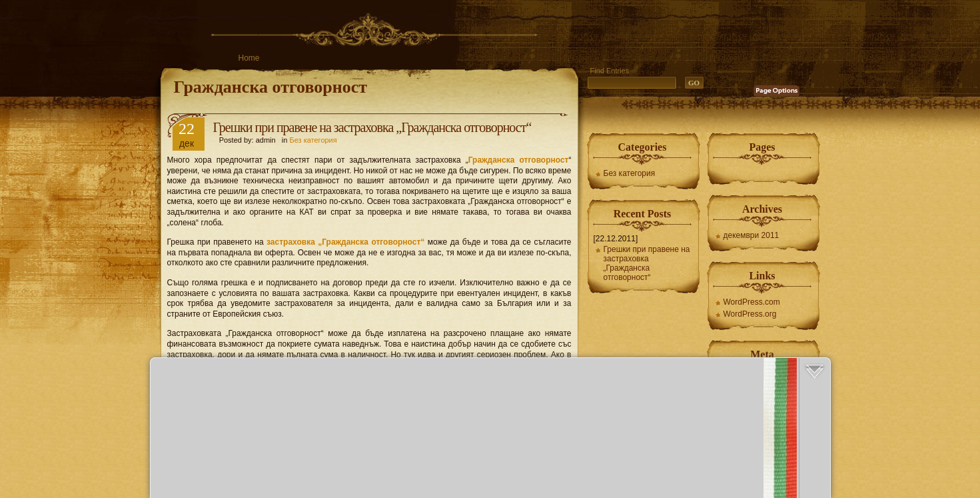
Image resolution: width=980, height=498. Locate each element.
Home (249, 58)
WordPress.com (752, 302)
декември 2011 (751, 235)
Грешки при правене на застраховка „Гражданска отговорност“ (372, 127)
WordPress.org (750, 314)
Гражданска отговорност (271, 87)
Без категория (313, 140)
